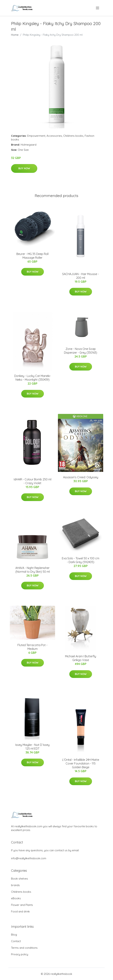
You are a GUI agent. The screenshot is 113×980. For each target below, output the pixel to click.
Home (15, 35)
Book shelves (20, 879)
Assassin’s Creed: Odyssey (81, 477)
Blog (14, 935)
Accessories (54, 136)
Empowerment (36, 136)
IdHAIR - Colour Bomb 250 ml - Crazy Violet (33, 481)
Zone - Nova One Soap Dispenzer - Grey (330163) (81, 351)
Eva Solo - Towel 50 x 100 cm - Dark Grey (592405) (81, 560)
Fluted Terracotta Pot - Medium (32, 647)
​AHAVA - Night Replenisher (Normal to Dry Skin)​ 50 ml (33, 570)
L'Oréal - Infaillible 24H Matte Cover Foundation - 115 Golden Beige (81, 763)
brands (15, 885)
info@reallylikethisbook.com (29, 858)
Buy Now (24, 168)
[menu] (98, 8)
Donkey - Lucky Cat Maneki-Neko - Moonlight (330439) (33, 378)
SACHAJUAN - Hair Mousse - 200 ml (81, 276)
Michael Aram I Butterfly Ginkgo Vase (81, 658)
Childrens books (73, 136)
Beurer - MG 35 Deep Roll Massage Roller (32, 256)
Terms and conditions (24, 948)
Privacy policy (20, 954)
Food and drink (20, 911)
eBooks (16, 898)
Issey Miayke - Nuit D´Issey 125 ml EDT (32, 747)
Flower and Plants (22, 905)
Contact (16, 941)
